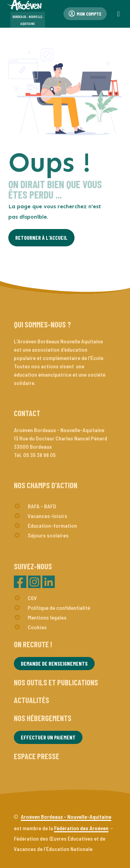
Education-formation (52, 525)
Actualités (32, 700)
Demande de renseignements (54, 663)
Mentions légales (47, 617)
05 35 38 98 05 (40, 455)
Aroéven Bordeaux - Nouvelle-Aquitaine (66, 817)
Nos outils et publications (56, 682)
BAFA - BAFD (42, 506)
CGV (32, 598)
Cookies (37, 627)
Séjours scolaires (48, 535)
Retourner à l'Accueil (41, 238)
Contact (27, 413)
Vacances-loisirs (47, 516)
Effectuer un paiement (48, 737)
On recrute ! (33, 644)
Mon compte (85, 14)
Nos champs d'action (46, 485)
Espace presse (37, 756)
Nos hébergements (43, 718)
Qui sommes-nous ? (42, 324)
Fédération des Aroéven (81, 828)
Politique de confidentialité (59, 608)
